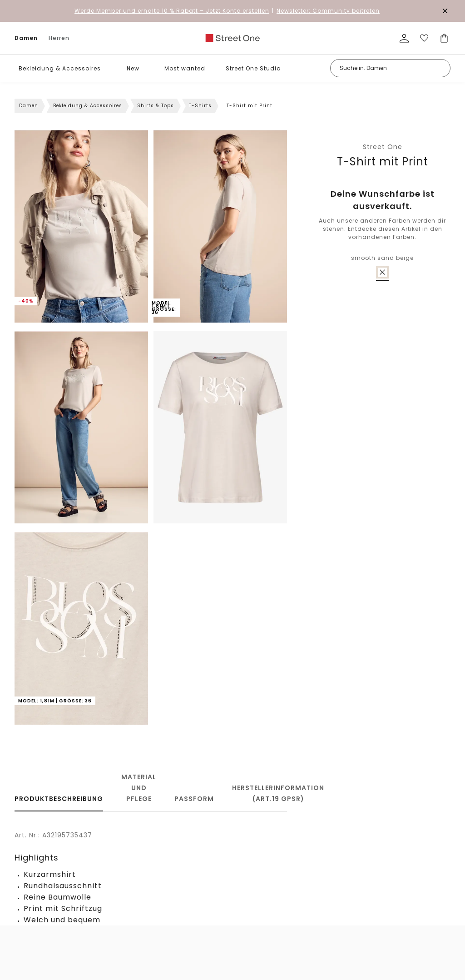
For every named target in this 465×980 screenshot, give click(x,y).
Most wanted (185, 68)
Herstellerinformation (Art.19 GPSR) (278, 793)
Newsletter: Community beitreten (328, 11)
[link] (232, 38)
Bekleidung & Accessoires (60, 68)
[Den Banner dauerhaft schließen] (445, 11)
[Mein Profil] (404, 38)
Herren (59, 38)
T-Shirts (200, 106)
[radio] (382, 272)
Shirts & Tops (156, 106)
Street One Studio (253, 68)
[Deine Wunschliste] (424, 38)
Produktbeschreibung (59, 799)
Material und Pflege (139, 788)
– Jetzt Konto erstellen (172, 11)
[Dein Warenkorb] (444, 38)
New (133, 68)
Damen (26, 38)
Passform (194, 799)
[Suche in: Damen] (390, 68)
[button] (107, 68)
